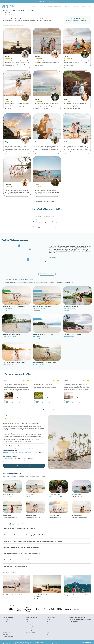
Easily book (5, 449)
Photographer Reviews (8, 637)
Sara (7, 402)
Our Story (49, 620)
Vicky (38, 402)
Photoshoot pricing (9, 459)
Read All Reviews (54, 258)
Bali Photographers (29, 623)
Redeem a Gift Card (7, 633)
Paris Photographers (29, 620)
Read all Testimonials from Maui (47, 410)
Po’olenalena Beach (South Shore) (14, 403)
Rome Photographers (30, 633)
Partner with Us (51, 629)
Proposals (76, 6)
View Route (6, 311)
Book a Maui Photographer (24, 466)
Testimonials (67, 6)
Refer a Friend (6, 635)
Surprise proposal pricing (10, 462)
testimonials (8, 453)
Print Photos (6, 627)
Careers (49, 631)
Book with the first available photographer (47, 202)
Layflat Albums (6, 629)
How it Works (58, 6)
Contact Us (50, 623)
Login (90, 6)
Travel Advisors (48, 6)
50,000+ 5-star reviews (15, 419)
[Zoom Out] (45, 264)
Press (48, 625)
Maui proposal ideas (16, 453)
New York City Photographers (32, 629)
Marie (68, 402)
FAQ (48, 633)
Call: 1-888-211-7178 (87, 643)
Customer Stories (7, 625)
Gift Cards (83, 6)
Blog (48, 635)
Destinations (32, 6)
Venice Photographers (30, 631)
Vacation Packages (7, 620)
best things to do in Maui (31, 453)
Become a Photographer (53, 627)
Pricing (39, 6)
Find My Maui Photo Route (47, 275)
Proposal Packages (7, 623)
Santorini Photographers (30, 627)
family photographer (31, 449)
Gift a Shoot (6, 631)
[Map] (24, 255)
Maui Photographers (30, 625)
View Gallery (17, 398)
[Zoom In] (45, 262)
